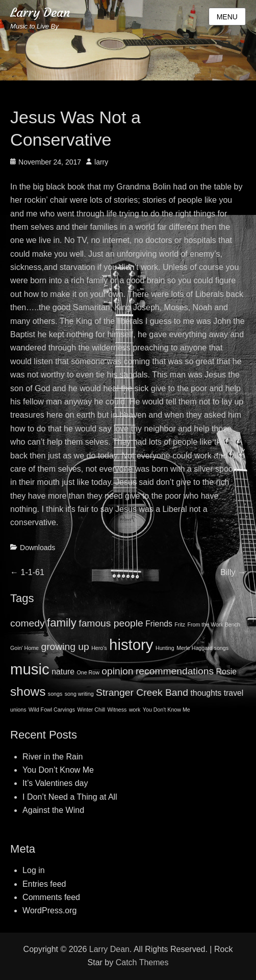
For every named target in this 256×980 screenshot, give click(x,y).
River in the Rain (53, 757)
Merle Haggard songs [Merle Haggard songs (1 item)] (202, 648)
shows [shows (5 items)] (28, 691)
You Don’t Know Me (58, 770)
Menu (227, 17)
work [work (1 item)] (135, 710)
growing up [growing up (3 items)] (65, 647)
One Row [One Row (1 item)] (88, 672)
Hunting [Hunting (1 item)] (165, 648)
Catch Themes (142, 962)
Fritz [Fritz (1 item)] (180, 624)
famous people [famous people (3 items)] (111, 623)
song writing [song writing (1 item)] (79, 694)
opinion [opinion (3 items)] (117, 671)
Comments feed (51, 897)
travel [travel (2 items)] (234, 693)
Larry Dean (40, 13)
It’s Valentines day (55, 783)
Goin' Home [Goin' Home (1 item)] (24, 648)
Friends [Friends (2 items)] (159, 624)
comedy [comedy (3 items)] (27, 623)
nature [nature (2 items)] (63, 672)
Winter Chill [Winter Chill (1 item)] (91, 710)
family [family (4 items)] (62, 623)
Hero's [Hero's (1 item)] (99, 648)
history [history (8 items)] (131, 645)
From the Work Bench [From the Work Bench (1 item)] (214, 624)
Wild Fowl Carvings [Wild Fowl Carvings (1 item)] (52, 710)
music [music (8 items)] (30, 669)
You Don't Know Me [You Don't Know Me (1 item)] (167, 710)
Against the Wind (53, 810)
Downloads (37, 548)
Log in (34, 870)
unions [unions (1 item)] (18, 710)
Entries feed (44, 884)
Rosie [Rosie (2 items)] (226, 672)
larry (101, 162)
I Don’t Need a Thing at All (70, 797)
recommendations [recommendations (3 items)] (175, 671)
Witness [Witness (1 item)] (117, 710)
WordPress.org (49, 910)
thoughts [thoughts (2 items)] (206, 693)
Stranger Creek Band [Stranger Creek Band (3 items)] (142, 692)
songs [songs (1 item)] (55, 694)
